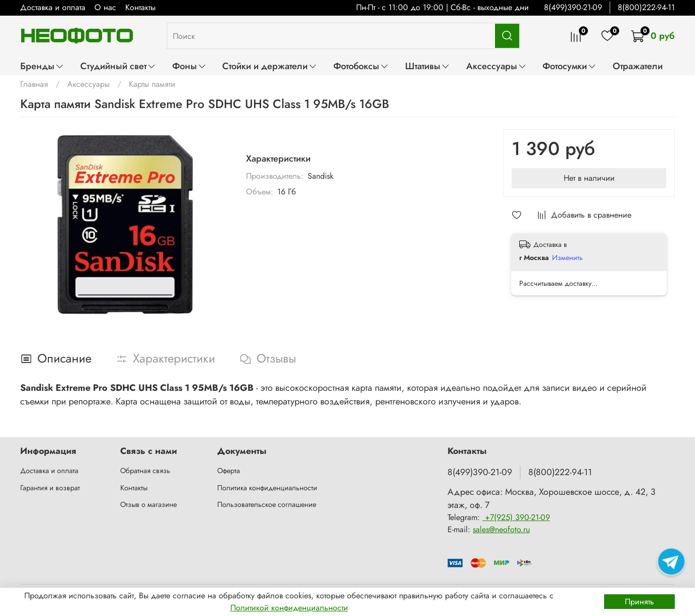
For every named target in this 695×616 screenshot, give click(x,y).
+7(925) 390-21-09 (516, 517)
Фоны (189, 66)
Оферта (229, 471)
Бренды (42, 66)
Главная (34, 84)
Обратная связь (145, 471)
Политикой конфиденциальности (289, 608)
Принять (639, 602)
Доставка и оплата (53, 7)
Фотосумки (569, 66)
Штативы (428, 66)
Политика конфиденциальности (267, 488)
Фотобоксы (361, 66)
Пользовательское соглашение (267, 504)
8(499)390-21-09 (573, 7)
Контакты (140, 7)
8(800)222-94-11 (646, 7)
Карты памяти (152, 84)
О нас (105, 7)
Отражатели (638, 66)
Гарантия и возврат (50, 488)
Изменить (567, 258)
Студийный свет (118, 66)
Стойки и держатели (270, 66)
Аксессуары (497, 66)
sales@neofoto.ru (501, 529)
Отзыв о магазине (148, 504)
